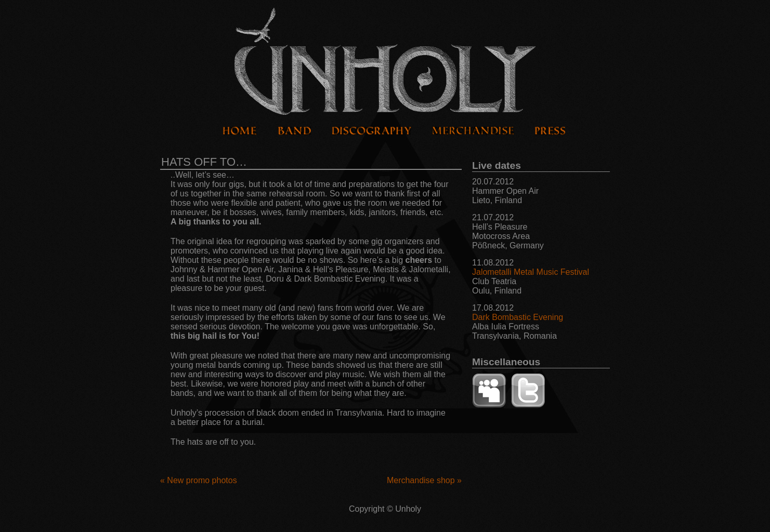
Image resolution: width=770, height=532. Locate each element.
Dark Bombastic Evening (518, 317)
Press (550, 131)
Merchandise (473, 131)
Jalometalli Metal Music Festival (531, 272)
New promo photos (199, 480)
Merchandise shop (424, 480)
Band (295, 131)
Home (240, 131)
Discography (372, 131)
